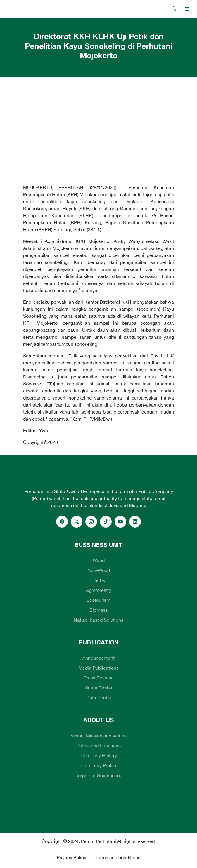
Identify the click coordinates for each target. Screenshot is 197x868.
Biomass (99, 610)
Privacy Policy (71, 857)
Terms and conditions (118, 857)
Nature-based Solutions (98, 620)
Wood (99, 560)
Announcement (98, 658)
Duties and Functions (98, 746)
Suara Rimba (99, 688)
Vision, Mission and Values (99, 736)
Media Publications (98, 668)
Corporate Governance (98, 775)
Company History (99, 755)
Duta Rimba (99, 698)
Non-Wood (99, 570)
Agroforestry (99, 590)
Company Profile (99, 765)
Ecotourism (98, 600)
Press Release (99, 678)
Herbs (99, 580)
